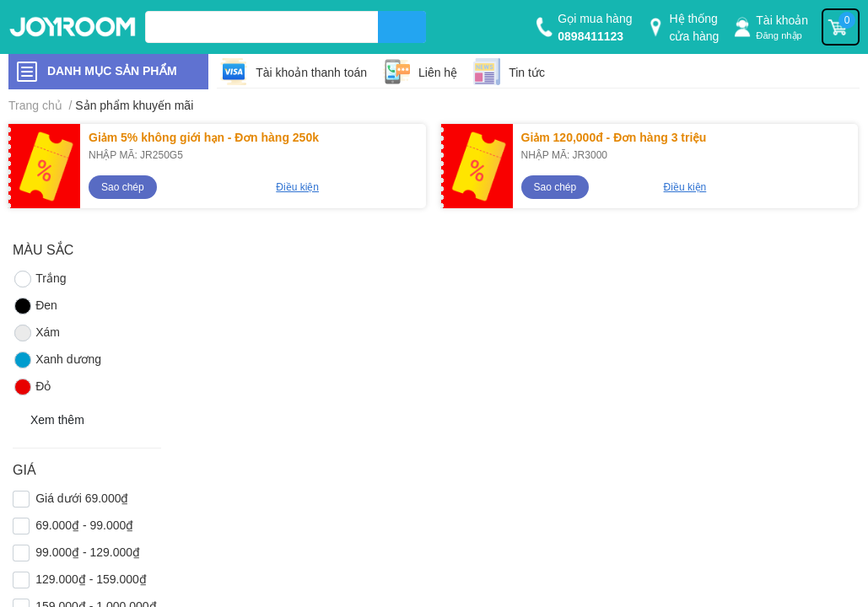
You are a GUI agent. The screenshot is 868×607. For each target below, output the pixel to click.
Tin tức (527, 72)
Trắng (39, 279)
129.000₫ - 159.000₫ (91, 579)
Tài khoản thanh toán (311, 72)
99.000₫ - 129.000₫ (88, 552)
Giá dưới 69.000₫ (82, 498)
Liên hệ (438, 72)
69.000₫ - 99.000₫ (84, 525)
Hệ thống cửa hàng (694, 27)
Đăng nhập (779, 35)
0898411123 (590, 36)
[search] (402, 27)
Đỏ (32, 387)
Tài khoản (782, 20)
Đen (35, 306)
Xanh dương (57, 360)
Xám (36, 333)
